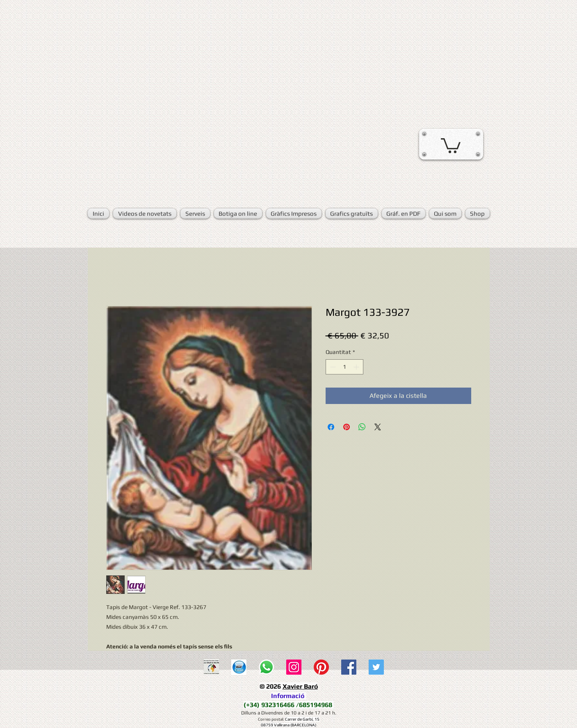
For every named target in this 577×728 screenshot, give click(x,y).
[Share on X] (378, 427)
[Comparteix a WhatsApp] (362, 427)
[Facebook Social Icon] (349, 667)
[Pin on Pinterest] (347, 427)
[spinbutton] (344, 367)
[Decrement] (332, 367)
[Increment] (357, 367)
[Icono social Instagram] (294, 667)
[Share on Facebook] (331, 427)
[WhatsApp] (266, 667)
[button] (451, 145)
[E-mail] (239, 667)
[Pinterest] (321, 667)
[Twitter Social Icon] (376, 667)
